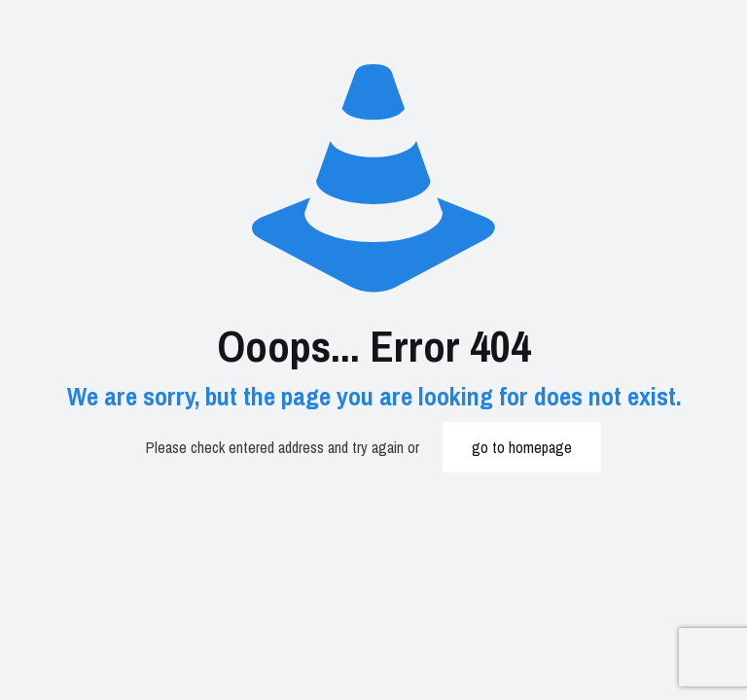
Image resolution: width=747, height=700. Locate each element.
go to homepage (522, 447)
